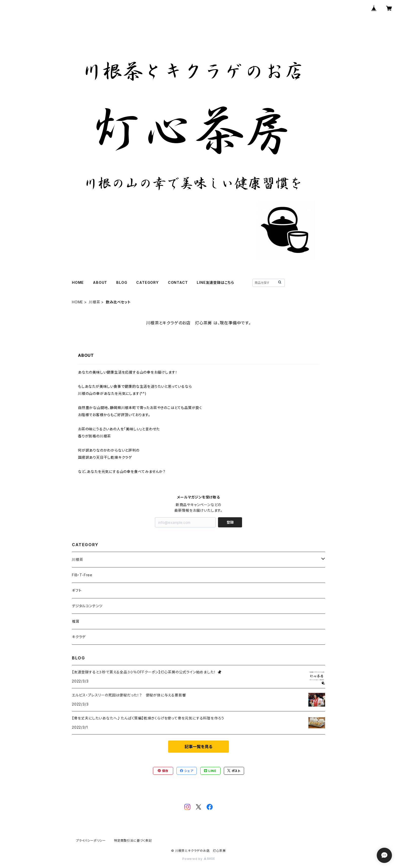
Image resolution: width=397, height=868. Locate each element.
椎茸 (76, 621)
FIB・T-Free (82, 575)
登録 (230, 522)
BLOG (122, 282)
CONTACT (178, 282)
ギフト (77, 590)
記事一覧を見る (198, 747)
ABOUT (100, 282)
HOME (78, 282)
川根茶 (94, 302)
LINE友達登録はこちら (215, 282)
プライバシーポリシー (91, 841)
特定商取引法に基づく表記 (133, 841)
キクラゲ (79, 637)
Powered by (198, 859)
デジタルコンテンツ (87, 606)
